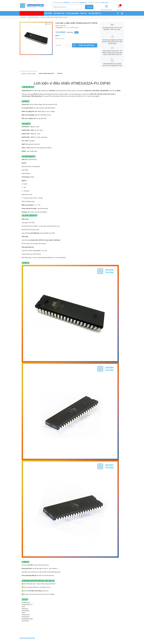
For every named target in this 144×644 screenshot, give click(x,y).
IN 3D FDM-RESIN (72, 13)
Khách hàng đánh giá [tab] (46, 73)
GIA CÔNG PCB (59, 13)
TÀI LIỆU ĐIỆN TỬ (94, 13)
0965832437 (83, 3)
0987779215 (105, 3)
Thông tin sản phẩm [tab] (28, 74)
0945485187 (66, 3)
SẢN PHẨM (48, 13)
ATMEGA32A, (75, 28)
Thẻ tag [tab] (60, 73)
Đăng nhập (104, 10)
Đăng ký (110, 10)
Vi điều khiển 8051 (33, 17)
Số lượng (58, 45)
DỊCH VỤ (84, 13)
